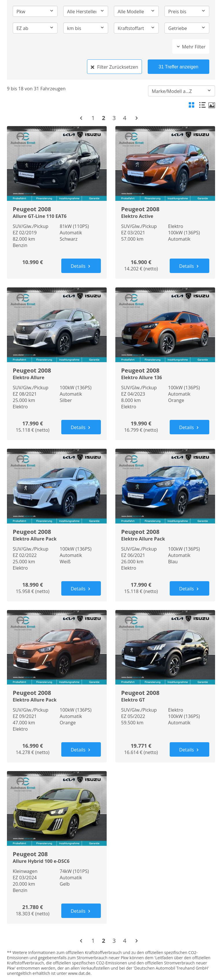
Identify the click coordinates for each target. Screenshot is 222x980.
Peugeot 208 (57, 857)
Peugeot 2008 (57, 212)
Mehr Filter (191, 47)
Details (81, 266)
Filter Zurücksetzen (114, 67)
